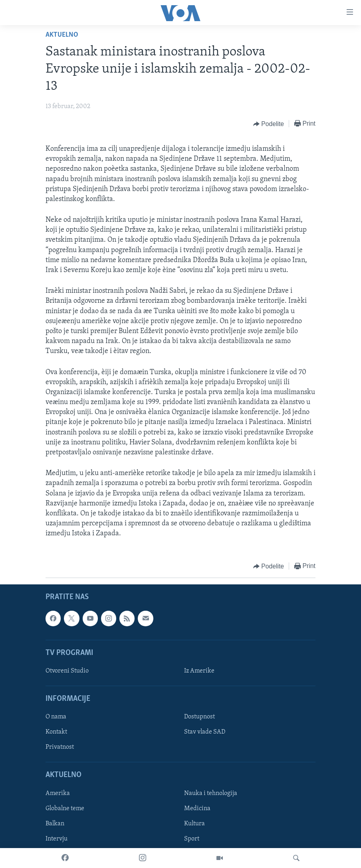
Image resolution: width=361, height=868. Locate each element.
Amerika (58, 793)
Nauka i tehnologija (211, 793)
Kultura (194, 824)
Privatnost (60, 747)
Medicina (197, 808)
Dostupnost (199, 717)
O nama (56, 717)
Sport (192, 839)
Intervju (57, 839)
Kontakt (56, 732)
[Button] (269, 124)
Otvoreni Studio (67, 671)
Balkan (55, 824)
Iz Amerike (199, 671)
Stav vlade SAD (205, 732)
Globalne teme (65, 808)
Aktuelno (62, 35)
